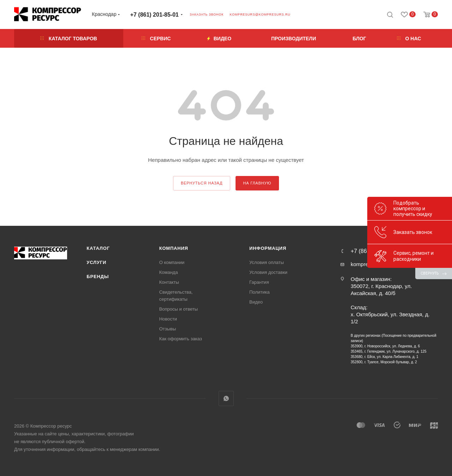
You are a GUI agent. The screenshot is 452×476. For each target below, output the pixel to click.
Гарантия (259, 282)
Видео (256, 302)
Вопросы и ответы (179, 309)
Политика (260, 292)
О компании (172, 262)
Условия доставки (268, 272)
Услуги (96, 262)
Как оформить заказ (181, 339)
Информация (268, 248)
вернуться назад (202, 183)
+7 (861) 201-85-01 (154, 15)
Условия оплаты (267, 262)
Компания (174, 248)
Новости (168, 319)
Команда (169, 272)
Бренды (98, 277)
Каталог (98, 248)
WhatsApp (226, 398)
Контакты (169, 282)
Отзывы (168, 329)
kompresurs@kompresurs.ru (260, 14)
